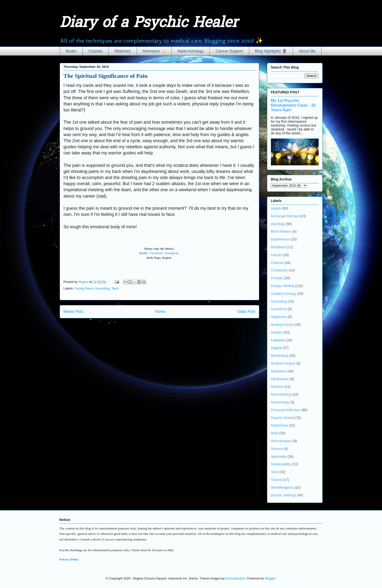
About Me (307, 51)
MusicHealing (281, 394)
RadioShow (280, 425)
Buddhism (278, 247)
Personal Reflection (286, 410)
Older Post (246, 312)
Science (277, 449)
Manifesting (280, 356)
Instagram (172, 253)
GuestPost (279, 309)
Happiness (279, 317)
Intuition (277, 332)
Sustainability (281, 464)
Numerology (280, 402)
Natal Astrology (191, 51)
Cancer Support (229, 51)
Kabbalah (278, 340)
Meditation (279, 371)
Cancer (276, 255)
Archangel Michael (285, 216)
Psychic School (282, 418)
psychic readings (284, 495)
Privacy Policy (69, 559)
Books (71, 51)
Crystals (95, 51)
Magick (276, 348)
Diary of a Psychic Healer (149, 23)
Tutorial (277, 480)
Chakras (277, 263)
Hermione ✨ (154, 51)
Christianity (279, 270)
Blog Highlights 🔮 (271, 51)
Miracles (277, 387)
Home (160, 312)
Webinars (123, 51)
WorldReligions (282, 488)
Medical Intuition (283, 363)
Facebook (156, 253)
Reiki (275, 433)
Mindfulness (280, 379)
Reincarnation (281, 441)
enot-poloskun (235, 578)
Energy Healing (283, 286)
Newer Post (73, 312)
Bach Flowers (281, 231)
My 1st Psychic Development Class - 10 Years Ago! (293, 105)
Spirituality (279, 457)
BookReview (280, 239)
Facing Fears (84, 288)
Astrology (278, 224)
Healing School (282, 325)
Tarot (115, 288)
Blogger (270, 578)
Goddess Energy (284, 294)
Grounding (102, 288)
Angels (276, 208)
